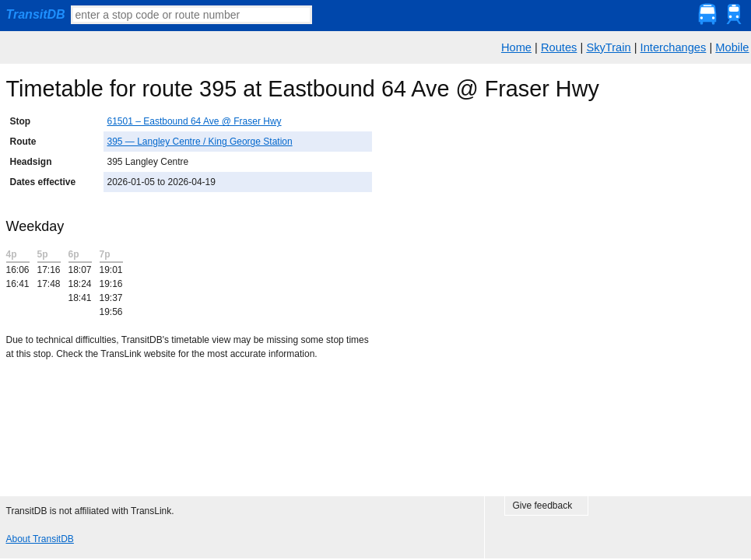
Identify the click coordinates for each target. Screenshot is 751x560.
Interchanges (674, 47)
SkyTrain (608, 47)
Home (516, 47)
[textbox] (191, 15)
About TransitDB (40, 539)
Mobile (732, 47)
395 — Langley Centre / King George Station (200, 142)
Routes (559, 47)
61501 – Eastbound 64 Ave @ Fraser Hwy (195, 121)
